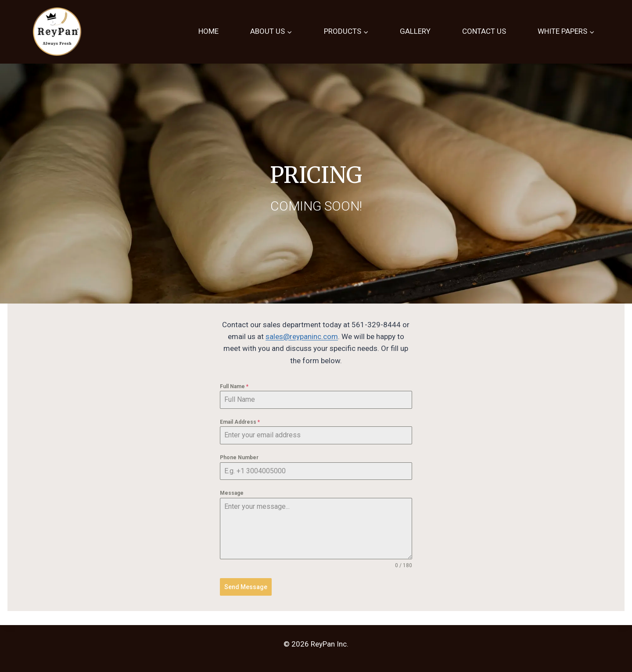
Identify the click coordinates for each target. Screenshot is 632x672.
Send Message (246, 587)
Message (232, 493)
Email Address (240, 422)
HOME (208, 31)
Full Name (234, 386)
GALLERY (415, 31)
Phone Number (239, 458)
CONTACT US (484, 31)
